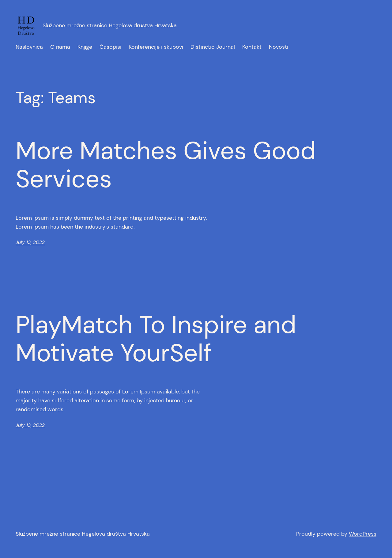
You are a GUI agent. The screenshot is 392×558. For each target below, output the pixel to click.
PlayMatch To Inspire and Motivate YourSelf (156, 339)
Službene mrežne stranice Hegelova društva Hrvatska (110, 25)
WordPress (363, 534)
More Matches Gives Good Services (166, 165)
